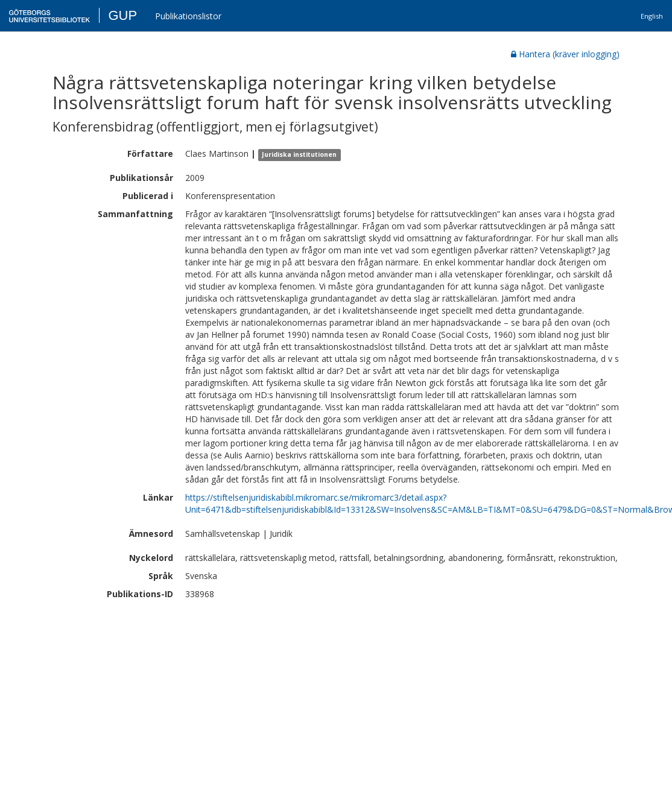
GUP (122, 15)
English (652, 16)
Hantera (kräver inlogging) (565, 54)
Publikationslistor (188, 16)
